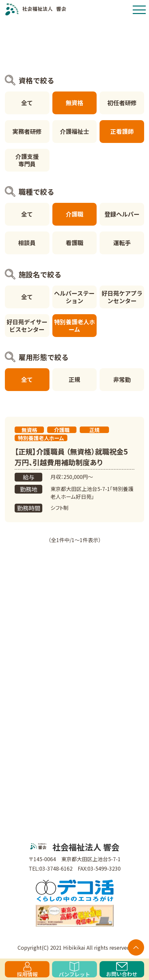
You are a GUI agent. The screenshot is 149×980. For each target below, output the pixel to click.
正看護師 (122, 131)
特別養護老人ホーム (74, 325)
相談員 (27, 243)
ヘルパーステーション (74, 297)
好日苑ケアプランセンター (122, 297)
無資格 (74, 103)
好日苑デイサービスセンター (27, 325)
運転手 (122, 243)
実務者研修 (27, 131)
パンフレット (74, 970)
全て (27, 103)
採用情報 (27, 970)
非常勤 (122, 379)
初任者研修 (122, 103)
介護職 (74, 214)
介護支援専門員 (27, 160)
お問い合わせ (122, 970)
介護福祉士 (74, 131)
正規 (74, 379)
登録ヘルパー (122, 214)
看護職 (74, 243)
